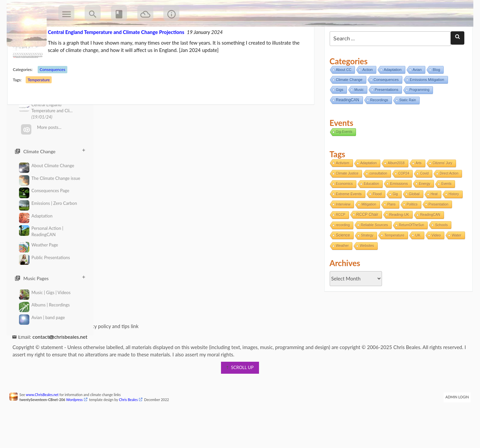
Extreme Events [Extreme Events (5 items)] (347, 220)
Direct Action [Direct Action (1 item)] (448, 199)
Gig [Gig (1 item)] (394, 220)
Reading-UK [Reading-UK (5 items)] (398, 240)
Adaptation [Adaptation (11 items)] (391, 95)
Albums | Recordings (44, 305)
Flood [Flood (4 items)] (376, 220)
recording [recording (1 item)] (341, 251)
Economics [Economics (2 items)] (343, 209)
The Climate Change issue (50, 178)
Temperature (43, 105)
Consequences (57, 95)
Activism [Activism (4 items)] (341, 189)
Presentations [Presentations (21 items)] (385, 115)
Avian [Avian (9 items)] (416, 95)
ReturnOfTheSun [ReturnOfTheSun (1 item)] (410, 251)
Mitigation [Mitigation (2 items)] (367, 230)
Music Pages (50, 278)
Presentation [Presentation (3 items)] (437, 230)
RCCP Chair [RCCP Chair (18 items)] (366, 240)
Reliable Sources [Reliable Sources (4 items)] (373, 250)
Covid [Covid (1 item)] (423, 199)
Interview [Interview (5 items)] (342, 230)
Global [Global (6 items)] (413, 220)
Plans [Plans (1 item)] (390, 230)
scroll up (240, 393)
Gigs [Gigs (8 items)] (338, 115)
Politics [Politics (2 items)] (411, 230)
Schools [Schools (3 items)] (440, 250)
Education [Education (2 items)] (370, 209)
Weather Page (39, 245)
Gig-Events (342, 157)
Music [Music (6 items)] (358, 115)
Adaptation (36, 216)
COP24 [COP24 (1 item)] (402, 199)
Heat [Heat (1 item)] (432, 220)
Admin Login (453, 423)
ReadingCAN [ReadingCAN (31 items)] (346, 126)
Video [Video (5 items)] (435, 261)
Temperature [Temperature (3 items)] (393, 261)
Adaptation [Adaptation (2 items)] (367, 189)
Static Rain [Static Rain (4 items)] (406, 126)
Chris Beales (132, 425)
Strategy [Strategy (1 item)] (366, 261)
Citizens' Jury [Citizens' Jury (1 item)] (441, 189)
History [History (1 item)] (452, 220)
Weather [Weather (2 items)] (361, 271)
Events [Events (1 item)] (445, 209)
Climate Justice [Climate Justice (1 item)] (346, 199)
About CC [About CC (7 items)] (342, 95)
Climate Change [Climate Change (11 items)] (348, 105)
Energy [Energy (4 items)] (423, 209)
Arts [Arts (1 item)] (417, 189)
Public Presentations (44, 258)
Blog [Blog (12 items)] (435, 95)
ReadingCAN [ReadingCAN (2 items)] (429, 240)
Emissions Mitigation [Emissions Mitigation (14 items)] (425, 105)
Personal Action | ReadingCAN (41, 231)
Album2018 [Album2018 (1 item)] (395, 189)
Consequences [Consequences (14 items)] (385, 105)
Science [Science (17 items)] (341, 261)
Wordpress (79, 425)
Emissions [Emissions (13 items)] (397, 209)
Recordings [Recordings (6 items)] (378, 126)
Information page (38, 352)
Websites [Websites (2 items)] (386, 271)
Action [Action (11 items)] (366, 95)
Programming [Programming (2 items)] (418, 115)
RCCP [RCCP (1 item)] (339, 240)
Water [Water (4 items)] (339, 271)
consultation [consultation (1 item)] (377, 199)
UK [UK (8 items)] (417, 261)
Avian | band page (42, 318)
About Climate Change (47, 166)
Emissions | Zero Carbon (48, 203)
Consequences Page (44, 191)
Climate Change (50, 151)
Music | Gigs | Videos (45, 293)
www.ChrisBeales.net (46, 420)
